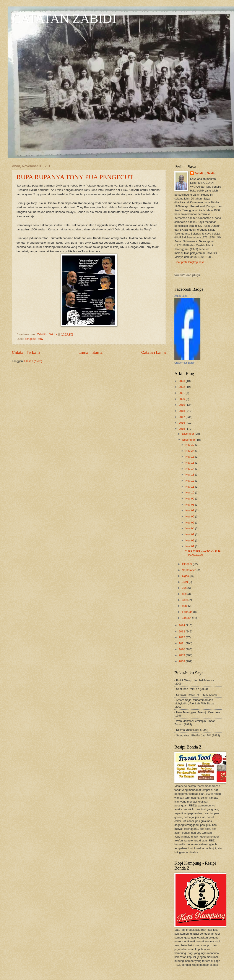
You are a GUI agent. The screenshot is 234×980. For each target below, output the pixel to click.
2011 (182, 643)
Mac (185, 606)
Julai (185, 582)
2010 (182, 649)
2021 (182, 393)
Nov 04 (190, 528)
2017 (182, 417)
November (189, 440)
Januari (187, 618)
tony (41, 339)
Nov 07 (190, 510)
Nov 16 (190, 457)
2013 (182, 631)
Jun (185, 588)
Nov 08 (190, 505)
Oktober (187, 564)
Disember (188, 434)
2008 (182, 661)
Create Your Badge (184, 363)
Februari (188, 612)
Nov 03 (190, 534)
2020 (182, 399)
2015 (182, 429)
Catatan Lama (154, 353)
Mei (185, 594)
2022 (182, 387)
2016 (182, 423)
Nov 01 (190, 546)
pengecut (31, 339)
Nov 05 (190, 523)
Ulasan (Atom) (33, 361)
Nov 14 (190, 469)
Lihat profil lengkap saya (189, 262)
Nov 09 (190, 499)
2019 (182, 405)
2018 (182, 411)
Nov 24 (190, 451)
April (185, 600)
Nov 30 (190, 445)
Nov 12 (190, 481)
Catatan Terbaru (26, 353)
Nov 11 (190, 487)
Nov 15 (190, 463)
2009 (182, 655)
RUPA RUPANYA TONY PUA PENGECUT (75, 177)
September (189, 570)
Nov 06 (190, 516)
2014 (182, 625)
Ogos (186, 576)
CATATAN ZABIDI (64, 19)
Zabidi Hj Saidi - (205, 173)
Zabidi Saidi (181, 296)
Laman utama (91, 353)
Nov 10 (190, 492)
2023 (182, 381)
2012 (182, 637)
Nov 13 (190, 475)
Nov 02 (190, 540)
